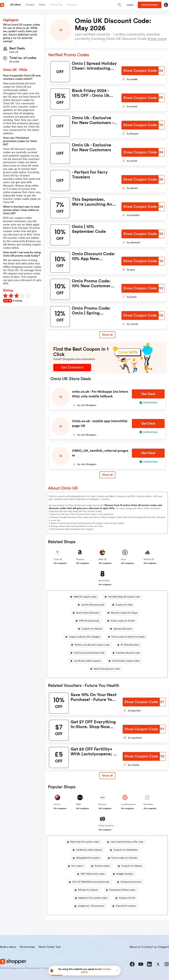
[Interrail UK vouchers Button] (125, 906)
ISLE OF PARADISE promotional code (91, 882)
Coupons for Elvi (127, 898)
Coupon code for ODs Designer (84, 637)
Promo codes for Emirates (124, 858)
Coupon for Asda (124, 605)
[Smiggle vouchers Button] (123, 874)
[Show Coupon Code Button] (140, 71)
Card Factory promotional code (89, 653)
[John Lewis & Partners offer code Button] (126, 842)
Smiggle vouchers (125, 874)
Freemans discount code (128, 653)
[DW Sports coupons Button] (87, 890)
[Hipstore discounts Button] (121, 629)
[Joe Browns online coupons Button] (86, 661)
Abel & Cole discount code (107, 669)
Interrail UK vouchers (126, 906)
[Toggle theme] (166, 5)
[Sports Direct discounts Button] (86, 613)
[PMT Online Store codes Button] (91, 874)
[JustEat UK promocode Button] (91, 605)
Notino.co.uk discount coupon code (92, 645)
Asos (124, 559)
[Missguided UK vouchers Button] (87, 858)
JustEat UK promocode (93, 605)
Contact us (150, 947)
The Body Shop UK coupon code (124, 597)
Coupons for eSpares (132, 866)
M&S (78, 804)
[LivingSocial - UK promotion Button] (90, 906)
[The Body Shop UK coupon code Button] (123, 597)
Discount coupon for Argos (124, 613)
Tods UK (58, 559)
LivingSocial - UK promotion (91, 906)
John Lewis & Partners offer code (127, 842)
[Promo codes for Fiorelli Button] (121, 621)
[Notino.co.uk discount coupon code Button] (91, 645)
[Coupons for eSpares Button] (130, 866)
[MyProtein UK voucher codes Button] (84, 842)
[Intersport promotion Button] (130, 882)
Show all (107, 776)
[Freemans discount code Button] (127, 653)
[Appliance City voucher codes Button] (92, 898)
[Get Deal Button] (148, 394)
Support (164, 947)
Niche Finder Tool (50, 947)
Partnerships (27, 947)
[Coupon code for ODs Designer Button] (83, 637)
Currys (57, 804)
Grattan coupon (102, 866)
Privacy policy (33, 968)
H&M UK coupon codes (85, 597)
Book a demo (8, 947)
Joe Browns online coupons (87, 661)
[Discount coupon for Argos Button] (123, 613)
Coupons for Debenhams (125, 850)
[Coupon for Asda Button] (123, 605)
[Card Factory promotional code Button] (88, 653)
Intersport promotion (131, 882)
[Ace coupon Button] (76, 866)
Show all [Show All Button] (107, 335)
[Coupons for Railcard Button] (91, 629)
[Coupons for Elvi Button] (126, 898)
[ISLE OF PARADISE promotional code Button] (89, 882)
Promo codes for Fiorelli (122, 621)
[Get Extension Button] (72, 368)
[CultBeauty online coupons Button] (88, 850)
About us (135, 947)
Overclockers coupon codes (126, 661)
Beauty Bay (104, 581)
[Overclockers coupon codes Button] (125, 661)
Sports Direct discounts (88, 613)
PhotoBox (148, 804)
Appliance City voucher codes (93, 898)
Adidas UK (149, 559)
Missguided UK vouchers (88, 858)
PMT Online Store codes (93, 874)
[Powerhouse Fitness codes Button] (121, 890)
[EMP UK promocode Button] (88, 621)
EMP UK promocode (89, 621)
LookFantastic (128, 804)
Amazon (80, 559)
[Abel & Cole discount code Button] (105, 669)
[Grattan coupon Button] (101, 866)
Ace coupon (77, 866)
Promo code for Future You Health (128, 637)
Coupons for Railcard (92, 629)
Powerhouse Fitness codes (122, 890)
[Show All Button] (107, 776)
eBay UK (103, 559)
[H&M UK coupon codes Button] (84, 597)
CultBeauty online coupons (89, 850)
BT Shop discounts (130, 645)
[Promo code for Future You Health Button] (127, 637)
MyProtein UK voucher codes (85, 842)
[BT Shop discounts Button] (129, 645)
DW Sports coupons (88, 890)
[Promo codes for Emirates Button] (123, 858)
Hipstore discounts (123, 629)
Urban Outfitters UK (109, 826)
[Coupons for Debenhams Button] (124, 850)
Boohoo (102, 804)
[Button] (130, 5)
